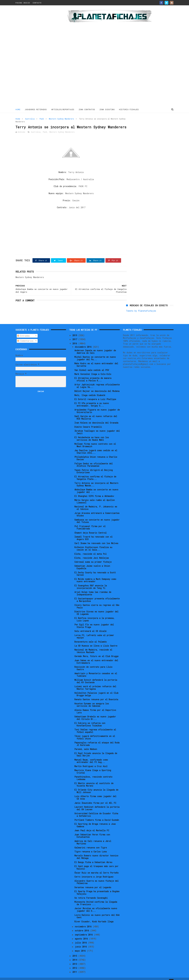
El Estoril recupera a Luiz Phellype (95, 394)
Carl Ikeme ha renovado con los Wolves (96, 539)
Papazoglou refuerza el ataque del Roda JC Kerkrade (97, 739)
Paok (42, 119)
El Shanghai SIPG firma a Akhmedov (94, 491)
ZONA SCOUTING (107, 109)
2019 (75, 331)
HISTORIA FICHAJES (129, 109)
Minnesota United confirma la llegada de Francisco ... (96, 898)
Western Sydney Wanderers (61, 119)
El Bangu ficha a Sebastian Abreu (93, 857)
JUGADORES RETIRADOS (36, 109)
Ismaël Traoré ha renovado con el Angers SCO (93, 533)
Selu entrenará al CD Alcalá (90, 626)
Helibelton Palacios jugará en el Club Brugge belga (96, 689)
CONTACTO (37, 3)
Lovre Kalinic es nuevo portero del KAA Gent (97, 911)
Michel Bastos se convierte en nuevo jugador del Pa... (95, 353)
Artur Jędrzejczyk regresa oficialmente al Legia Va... (97, 381)
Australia (30, 119)
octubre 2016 (83, 926)
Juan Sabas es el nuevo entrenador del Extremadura (96, 657)
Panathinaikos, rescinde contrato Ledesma (93, 773)
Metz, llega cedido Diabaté (90, 390)
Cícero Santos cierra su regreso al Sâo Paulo (97, 602)
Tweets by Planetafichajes (141, 125)
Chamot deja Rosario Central (91, 528)
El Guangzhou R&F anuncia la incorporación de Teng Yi (91, 582)
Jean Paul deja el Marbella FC (92, 826)
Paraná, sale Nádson (86, 744)
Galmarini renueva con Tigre (91, 843)
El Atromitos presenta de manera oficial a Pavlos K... (93, 375)
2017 (75, 335)
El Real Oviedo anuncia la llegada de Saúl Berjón (96, 750)
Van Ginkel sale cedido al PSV (92, 365)
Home (18, 109)
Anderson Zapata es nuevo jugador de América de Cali (95, 347)
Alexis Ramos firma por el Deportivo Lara (95, 706)
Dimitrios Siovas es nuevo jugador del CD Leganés (96, 608)
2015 (75, 951)
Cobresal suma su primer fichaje (93, 557)
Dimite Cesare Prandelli (88, 422)
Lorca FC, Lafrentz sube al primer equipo (94, 632)
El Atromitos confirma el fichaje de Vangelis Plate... (95, 473)
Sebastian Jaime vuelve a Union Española (92, 562)
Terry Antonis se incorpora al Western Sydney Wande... (96, 480)
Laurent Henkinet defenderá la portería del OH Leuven (97, 803)
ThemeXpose (33, 976)
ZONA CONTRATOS (87, 109)
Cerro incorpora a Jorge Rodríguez (94, 872)
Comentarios (25, 336)
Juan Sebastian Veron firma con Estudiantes (92, 831)
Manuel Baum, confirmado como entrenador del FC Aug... (91, 756)
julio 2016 (81, 938)
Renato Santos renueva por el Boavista (96, 695)
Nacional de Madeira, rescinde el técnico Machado (93, 646)
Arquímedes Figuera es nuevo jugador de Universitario (97, 406)
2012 (75, 963)
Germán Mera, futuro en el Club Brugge (96, 651)
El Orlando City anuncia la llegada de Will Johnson (96, 786)
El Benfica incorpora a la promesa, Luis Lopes (95, 615)
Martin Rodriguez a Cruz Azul (91, 761)
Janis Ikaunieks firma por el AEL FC (95, 798)
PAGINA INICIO (23, 3)
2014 (75, 955)
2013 (75, 959)
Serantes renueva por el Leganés (93, 882)
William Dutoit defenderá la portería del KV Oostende (96, 676)
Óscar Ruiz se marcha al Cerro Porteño (96, 868)
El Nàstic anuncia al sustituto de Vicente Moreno (94, 780)
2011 (75, 967)
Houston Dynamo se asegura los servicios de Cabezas (92, 700)
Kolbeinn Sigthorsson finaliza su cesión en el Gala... (93, 544)
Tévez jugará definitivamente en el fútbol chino (95, 733)
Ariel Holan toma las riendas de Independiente (93, 589)
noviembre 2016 (84, 922)
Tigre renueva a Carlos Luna (91, 847)
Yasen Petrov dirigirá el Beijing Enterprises (94, 466)
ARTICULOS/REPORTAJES (63, 109)
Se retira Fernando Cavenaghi (91, 893)
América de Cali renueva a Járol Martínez (93, 838)
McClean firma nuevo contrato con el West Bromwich (95, 440)
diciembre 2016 (84, 342)
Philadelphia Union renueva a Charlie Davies (96, 453)
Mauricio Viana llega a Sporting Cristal (93, 767)
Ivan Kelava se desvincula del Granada (96, 418)
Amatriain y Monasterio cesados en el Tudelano (96, 670)
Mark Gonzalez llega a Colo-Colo (93, 369)
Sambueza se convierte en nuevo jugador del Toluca (97, 516)
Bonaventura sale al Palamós (91, 637)
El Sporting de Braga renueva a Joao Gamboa (95, 820)
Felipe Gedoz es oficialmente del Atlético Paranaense (94, 460)
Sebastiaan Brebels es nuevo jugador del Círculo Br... (95, 713)
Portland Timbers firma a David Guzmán (97, 815)
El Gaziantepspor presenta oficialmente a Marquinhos (97, 595)
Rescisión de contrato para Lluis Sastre (93, 663)
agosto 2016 (82, 934)
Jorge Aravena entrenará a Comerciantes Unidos (97, 510)
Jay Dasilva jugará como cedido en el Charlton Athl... (96, 447)
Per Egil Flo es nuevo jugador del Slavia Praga (94, 621)
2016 (75, 339)
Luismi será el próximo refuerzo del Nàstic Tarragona (95, 683)
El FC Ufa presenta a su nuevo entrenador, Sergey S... (92, 400)
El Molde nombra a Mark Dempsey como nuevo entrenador (95, 575)
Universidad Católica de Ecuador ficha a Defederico (96, 810)
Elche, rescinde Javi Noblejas (92, 553)
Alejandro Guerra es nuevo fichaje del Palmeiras (96, 877)
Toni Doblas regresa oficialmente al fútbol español (95, 726)
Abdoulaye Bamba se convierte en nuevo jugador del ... (96, 486)
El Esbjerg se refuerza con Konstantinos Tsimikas (90, 720)
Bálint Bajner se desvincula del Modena (97, 386)
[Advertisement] (37, 57)
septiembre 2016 (84, 930)
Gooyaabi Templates (67, 976)
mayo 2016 (81, 946)
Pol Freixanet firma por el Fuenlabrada (90, 523)
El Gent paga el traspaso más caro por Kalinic (96, 863)
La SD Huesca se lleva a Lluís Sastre (96, 641)
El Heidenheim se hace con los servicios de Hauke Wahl (92, 434)
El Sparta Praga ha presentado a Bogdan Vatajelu (97, 888)
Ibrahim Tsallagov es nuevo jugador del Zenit (97, 427)
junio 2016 (81, 942)
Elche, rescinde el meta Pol (91, 549)
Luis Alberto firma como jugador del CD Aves (95, 793)
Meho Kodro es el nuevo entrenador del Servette (96, 360)
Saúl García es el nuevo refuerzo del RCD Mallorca (96, 413)
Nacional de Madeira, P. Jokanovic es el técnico (96, 503)
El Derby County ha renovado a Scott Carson (95, 569)
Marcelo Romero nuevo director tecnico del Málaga (96, 852)
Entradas (23, 331)
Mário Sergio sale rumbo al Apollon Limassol (95, 497)
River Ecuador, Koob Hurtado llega (94, 917)
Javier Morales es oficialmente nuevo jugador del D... (96, 905)
